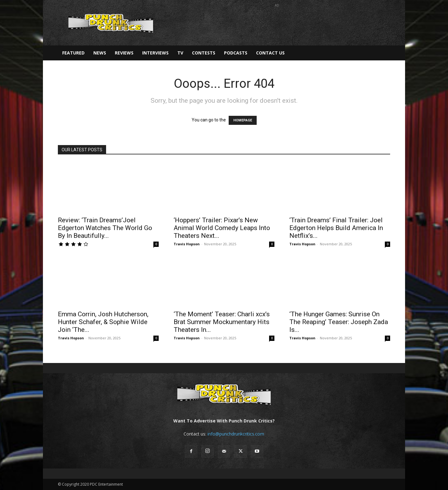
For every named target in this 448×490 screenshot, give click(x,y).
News (100, 53)
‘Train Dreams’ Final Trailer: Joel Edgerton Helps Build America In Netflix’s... (336, 228)
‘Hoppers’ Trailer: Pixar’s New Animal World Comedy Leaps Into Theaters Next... (222, 228)
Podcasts (236, 53)
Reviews (124, 53)
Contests (204, 53)
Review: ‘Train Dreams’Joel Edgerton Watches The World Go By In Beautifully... (105, 228)
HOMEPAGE (243, 120)
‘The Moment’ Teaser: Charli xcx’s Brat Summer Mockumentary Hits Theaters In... (222, 322)
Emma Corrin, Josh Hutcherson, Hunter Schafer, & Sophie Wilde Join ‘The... (103, 322)
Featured (73, 53)
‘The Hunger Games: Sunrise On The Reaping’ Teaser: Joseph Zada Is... (339, 322)
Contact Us (270, 53)
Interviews (155, 53)
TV (180, 53)
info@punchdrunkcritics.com (236, 434)
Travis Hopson (187, 244)
